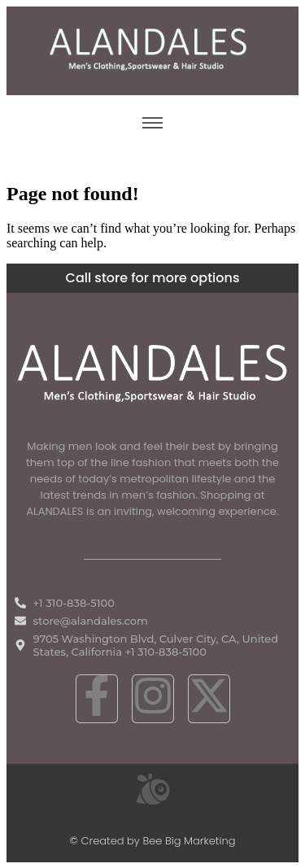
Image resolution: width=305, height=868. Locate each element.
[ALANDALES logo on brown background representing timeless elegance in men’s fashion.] (152, 49)
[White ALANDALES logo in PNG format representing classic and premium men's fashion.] (152, 371)
